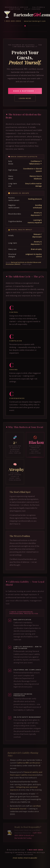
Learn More (25, 98)
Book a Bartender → (25, 91)
